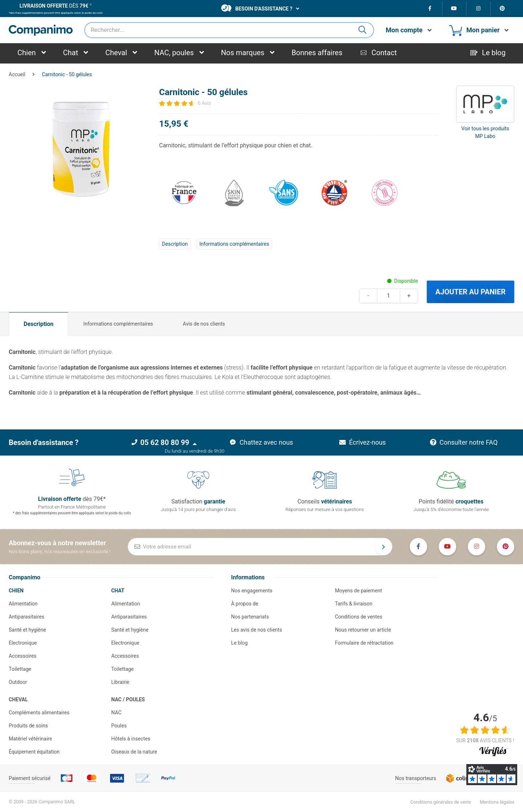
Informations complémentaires (234, 244)
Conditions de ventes (358, 617)
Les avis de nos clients (256, 630)
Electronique (23, 643)
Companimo (25, 577)
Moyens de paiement (358, 591)
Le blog (239, 643)
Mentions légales (497, 802)
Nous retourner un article (363, 630)
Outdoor (18, 682)
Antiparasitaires (27, 617)
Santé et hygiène (27, 630)
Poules (119, 726)
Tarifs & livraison (354, 604)
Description (175, 244)
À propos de (245, 604)
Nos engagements (252, 591)
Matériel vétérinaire (30, 739)
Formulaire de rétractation (364, 643)
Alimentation (23, 604)
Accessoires (23, 656)
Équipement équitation (34, 752)
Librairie (120, 682)
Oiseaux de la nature (134, 752)
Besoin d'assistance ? (257, 8)
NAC (116, 713)
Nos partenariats (250, 617)
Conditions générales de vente (441, 802)
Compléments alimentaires (39, 713)
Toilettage (20, 669)
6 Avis (204, 103)
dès (54, 6)
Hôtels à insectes (131, 739)
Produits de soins (28, 726)
